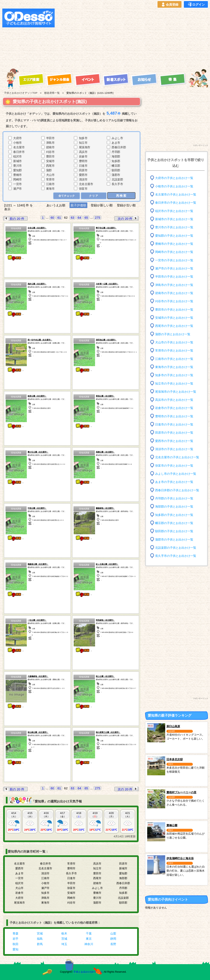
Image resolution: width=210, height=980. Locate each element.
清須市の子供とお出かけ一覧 (174, 449)
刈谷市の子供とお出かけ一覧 (174, 301)
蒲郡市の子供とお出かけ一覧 (174, 539)
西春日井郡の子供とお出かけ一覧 (177, 490)
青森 (15, 933)
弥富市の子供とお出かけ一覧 (174, 465)
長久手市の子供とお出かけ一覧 (176, 556)
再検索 (121, 196)
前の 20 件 (14, 218)
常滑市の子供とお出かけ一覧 (174, 351)
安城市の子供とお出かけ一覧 (174, 318)
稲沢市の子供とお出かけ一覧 (174, 211)
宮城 (40, 933)
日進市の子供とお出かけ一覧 (174, 425)
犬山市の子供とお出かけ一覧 (174, 342)
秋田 (15, 944)
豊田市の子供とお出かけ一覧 (174, 309)
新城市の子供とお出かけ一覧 (174, 219)
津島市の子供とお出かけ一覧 (174, 285)
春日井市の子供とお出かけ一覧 (176, 203)
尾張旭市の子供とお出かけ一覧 (176, 392)
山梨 (113, 933)
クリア (94, 196)
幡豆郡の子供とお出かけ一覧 (174, 523)
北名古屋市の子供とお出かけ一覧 (177, 457)
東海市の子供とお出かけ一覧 (174, 367)
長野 (113, 944)
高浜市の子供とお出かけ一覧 (174, 400)
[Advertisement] (109, 38)
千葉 (89, 933)
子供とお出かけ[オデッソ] (88, 972)
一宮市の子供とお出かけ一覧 (174, 260)
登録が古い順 (127, 205)
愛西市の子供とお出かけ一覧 (174, 441)
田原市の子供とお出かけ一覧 (174, 433)
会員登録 (170, 5)
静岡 (113, 939)
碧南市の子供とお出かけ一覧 (174, 293)
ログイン (196, 5)
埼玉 (64, 944)
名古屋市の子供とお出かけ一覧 (176, 195)
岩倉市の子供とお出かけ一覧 (174, 408)
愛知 (15, 949)
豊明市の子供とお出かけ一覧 (174, 416)
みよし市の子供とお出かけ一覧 (176, 474)
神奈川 (89, 944)
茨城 (64, 939)
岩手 (15, 939)
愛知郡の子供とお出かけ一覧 (174, 235)
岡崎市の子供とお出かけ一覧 (174, 252)
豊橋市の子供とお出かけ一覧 (174, 244)
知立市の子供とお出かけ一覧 (174, 383)
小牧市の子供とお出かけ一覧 (174, 186)
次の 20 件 (128, 218)
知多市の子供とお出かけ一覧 (174, 375)
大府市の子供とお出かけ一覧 (174, 178)
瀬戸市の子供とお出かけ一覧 (174, 268)
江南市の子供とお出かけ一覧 (174, 359)
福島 (40, 939)
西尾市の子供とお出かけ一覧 (174, 326)
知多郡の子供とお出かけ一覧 (174, 515)
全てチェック (67, 196)
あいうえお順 (56, 205)
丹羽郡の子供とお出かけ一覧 (174, 498)
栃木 (64, 933)
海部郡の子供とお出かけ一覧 (174, 507)
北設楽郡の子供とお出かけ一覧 (176, 548)
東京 (89, 939)
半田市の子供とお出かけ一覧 (174, 277)
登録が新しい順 (102, 205)
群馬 (40, 944)
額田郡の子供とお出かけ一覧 (174, 531)
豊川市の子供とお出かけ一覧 (174, 227)
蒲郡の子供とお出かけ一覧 (173, 334)
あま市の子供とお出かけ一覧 (174, 482)
